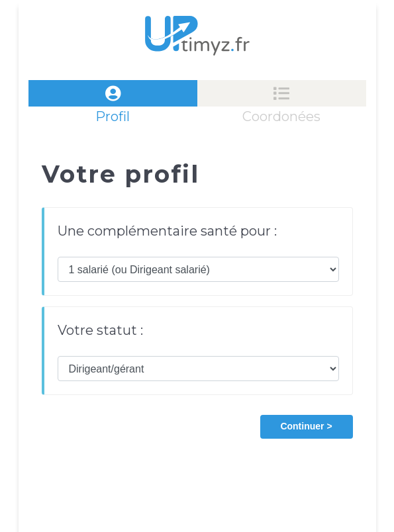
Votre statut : (100, 330)
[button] (307, 425)
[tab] (113, 93)
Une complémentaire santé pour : (167, 231)
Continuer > (306, 426)
